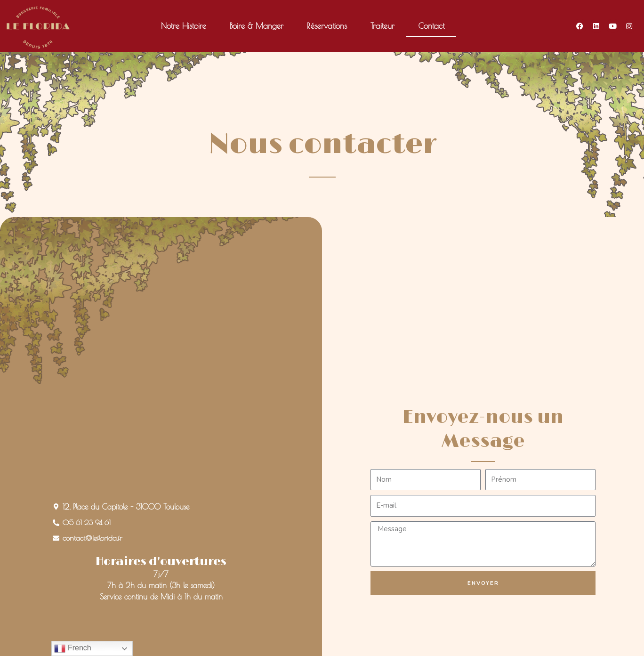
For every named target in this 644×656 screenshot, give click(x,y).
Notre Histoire (184, 26)
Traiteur (382, 26)
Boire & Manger (257, 26)
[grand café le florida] (161, 419)
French (72, 648)
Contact (431, 26)
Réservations (327, 26)
